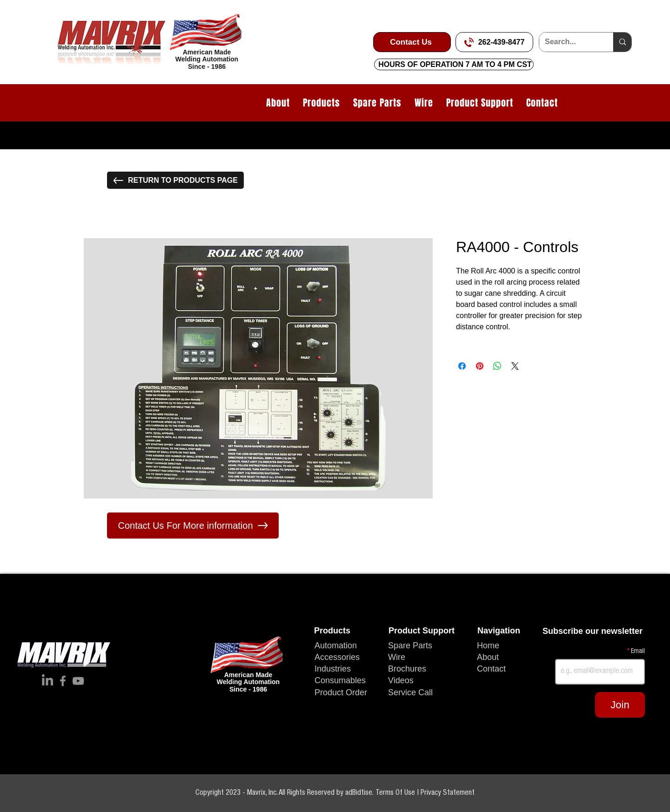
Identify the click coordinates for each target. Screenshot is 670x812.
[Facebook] (63, 681)
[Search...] (569, 42)
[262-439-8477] (494, 42)
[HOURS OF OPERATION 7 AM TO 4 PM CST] (454, 64)
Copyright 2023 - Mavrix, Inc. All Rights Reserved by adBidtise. (285, 793)
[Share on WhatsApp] (497, 366)
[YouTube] (78, 681)
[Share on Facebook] (462, 366)
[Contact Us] (412, 42)
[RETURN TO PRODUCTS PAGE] (175, 180)
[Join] (620, 705)
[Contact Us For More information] (193, 526)
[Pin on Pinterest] (480, 366)
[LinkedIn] (47, 681)
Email (637, 652)
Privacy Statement (448, 793)
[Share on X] (515, 366)
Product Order (341, 692)
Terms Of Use (396, 793)
